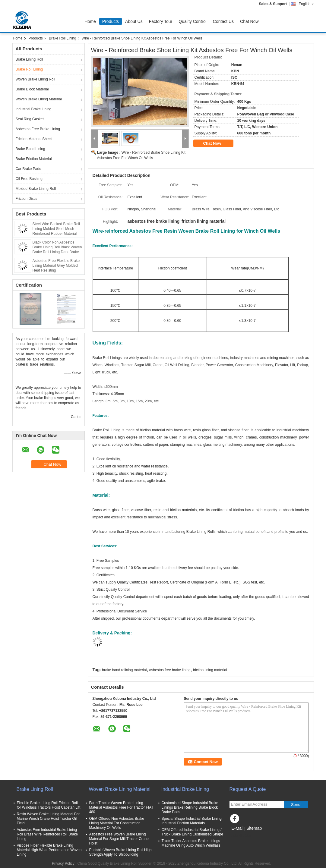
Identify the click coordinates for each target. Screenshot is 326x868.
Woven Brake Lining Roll (35, 79)
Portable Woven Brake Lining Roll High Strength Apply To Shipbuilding (120, 852)
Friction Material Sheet (34, 139)
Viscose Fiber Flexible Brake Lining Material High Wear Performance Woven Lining (49, 850)
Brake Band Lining (30, 149)
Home (90, 21)
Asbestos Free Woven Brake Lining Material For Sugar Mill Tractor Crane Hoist (119, 839)
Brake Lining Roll (29, 59)
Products (111, 21)
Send (296, 805)
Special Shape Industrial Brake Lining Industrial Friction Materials (192, 821)
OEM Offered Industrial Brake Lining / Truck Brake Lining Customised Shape (192, 832)
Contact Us (223, 21)
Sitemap (254, 828)
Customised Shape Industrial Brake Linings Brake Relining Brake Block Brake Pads (190, 807)
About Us (134, 21)
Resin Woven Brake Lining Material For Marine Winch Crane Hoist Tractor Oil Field (48, 819)
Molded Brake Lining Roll (36, 189)
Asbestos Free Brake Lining (38, 129)
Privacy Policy (63, 863)
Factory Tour (161, 21)
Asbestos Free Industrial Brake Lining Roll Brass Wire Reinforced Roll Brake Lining (47, 834)
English (306, 4)
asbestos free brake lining (170, 670)
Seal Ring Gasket (30, 119)
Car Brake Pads (28, 169)
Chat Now (249, 21)
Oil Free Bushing (29, 179)
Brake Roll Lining (63, 38)
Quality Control (193, 21)
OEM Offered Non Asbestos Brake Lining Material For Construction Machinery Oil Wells (117, 823)
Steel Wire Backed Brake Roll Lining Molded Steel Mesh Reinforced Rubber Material (56, 229)
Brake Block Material (32, 89)
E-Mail (238, 828)
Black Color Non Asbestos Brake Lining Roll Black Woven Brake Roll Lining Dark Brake (57, 247)
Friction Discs (27, 199)
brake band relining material (124, 670)
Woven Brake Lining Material (39, 99)
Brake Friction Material (34, 159)
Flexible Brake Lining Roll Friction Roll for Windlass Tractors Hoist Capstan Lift (49, 805)
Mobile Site (240, 836)
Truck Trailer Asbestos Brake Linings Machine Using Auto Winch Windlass (191, 843)
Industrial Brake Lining (34, 109)
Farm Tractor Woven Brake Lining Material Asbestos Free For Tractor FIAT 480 (121, 807)
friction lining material (210, 670)
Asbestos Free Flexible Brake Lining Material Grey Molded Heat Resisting (56, 266)
